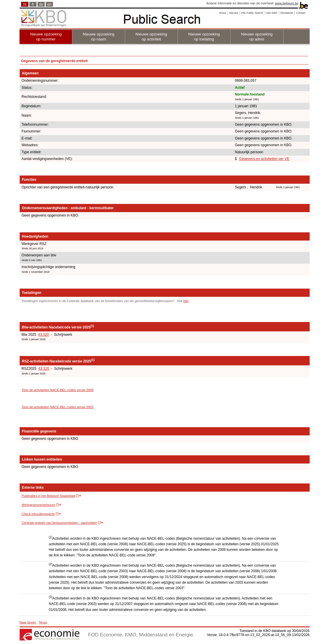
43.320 (44, 335)
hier (186, 301)
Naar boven (28, 622)
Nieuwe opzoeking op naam (99, 37)
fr (33, 4)
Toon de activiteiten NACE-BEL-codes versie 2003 (58, 407)
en (49, 4)
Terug (43, 622)
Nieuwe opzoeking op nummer (46, 37)
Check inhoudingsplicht (38, 514)
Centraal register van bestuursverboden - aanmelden (59, 523)
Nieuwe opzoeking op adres (257, 37)
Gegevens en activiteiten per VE (264, 159)
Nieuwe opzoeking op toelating (204, 37)
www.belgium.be (287, 3)
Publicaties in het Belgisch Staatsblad (48, 496)
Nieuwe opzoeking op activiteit (151, 37)
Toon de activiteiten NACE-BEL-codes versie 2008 (58, 390)
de (41, 4)
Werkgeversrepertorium (39, 505)
